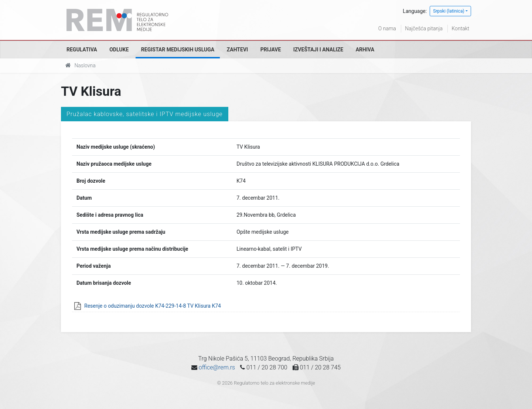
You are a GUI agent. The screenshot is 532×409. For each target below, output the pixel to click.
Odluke (119, 50)
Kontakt (460, 28)
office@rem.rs (217, 367)
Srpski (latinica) (449, 11)
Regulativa (82, 50)
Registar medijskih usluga (178, 50)
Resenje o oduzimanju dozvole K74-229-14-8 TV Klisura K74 (153, 306)
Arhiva (365, 50)
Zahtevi (237, 50)
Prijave (271, 50)
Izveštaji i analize (318, 50)
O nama (387, 28)
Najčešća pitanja (424, 28)
